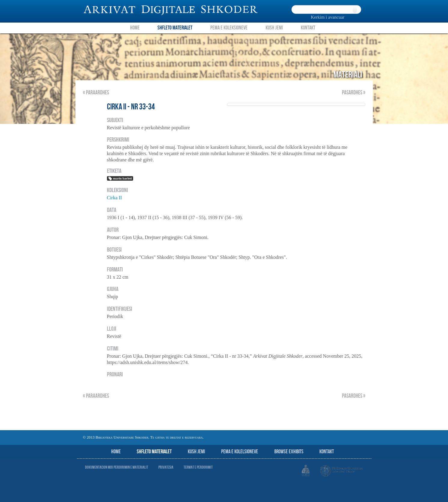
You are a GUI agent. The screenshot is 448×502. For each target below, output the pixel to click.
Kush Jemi (274, 28)
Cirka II (114, 198)
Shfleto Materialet (175, 28)
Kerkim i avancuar (328, 17)
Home (135, 28)
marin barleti (120, 179)
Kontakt (308, 28)
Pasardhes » (354, 93)
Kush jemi (196, 452)
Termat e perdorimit (198, 467)
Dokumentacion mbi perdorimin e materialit (117, 467)
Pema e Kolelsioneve (240, 452)
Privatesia (166, 467)
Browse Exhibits (289, 452)
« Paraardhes (96, 93)
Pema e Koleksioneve (229, 28)
